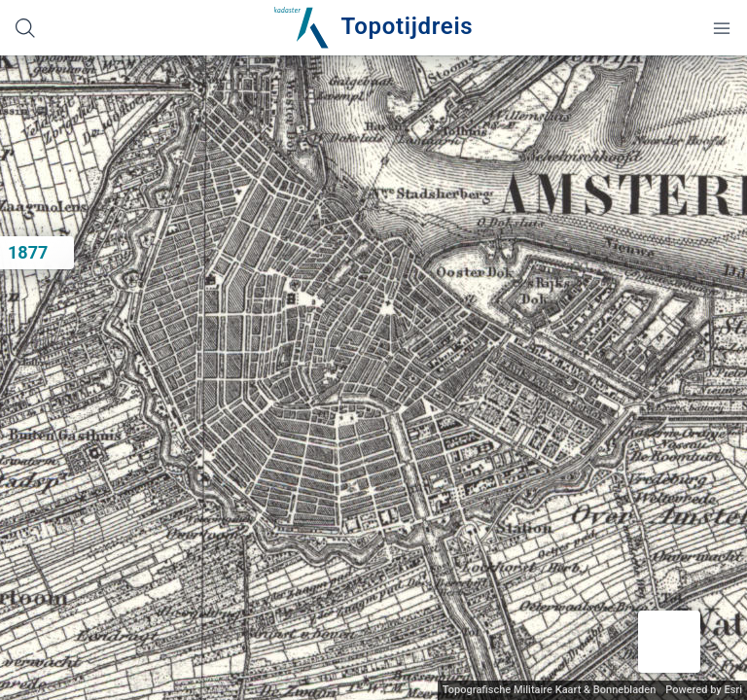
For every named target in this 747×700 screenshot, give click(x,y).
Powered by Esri (704, 690)
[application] (373, 378)
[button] (669, 642)
